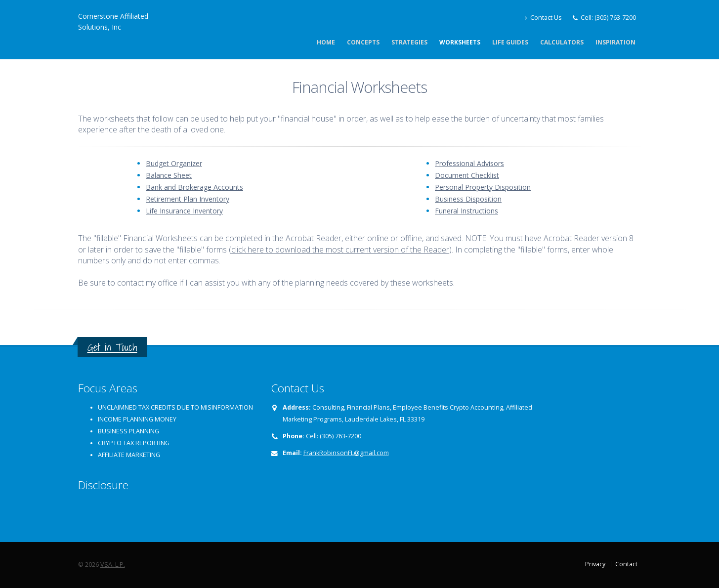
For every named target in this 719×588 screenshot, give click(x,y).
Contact (626, 564)
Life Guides (510, 42)
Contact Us (543, 18)
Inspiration (615, 42)
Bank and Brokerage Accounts (194, 187)
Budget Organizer (174, 163)
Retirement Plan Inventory (188, 199)
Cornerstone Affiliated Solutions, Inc (113, 21)
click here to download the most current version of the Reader (340, 250)
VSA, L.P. (113, 565)
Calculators (562, 42)
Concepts (363, 42)
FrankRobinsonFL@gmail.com (346, 453)
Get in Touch (112, 347)
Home (326, 42)
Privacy (595, 564)
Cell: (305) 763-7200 (608, 18)
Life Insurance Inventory (184, 211)
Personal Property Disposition (483, 187)
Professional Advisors (469, 163)
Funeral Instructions (466, 211)
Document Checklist (467, 175)
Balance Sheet (169, 175)
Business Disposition (468, 199)
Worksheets (460, 42)
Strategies (409, 42)
